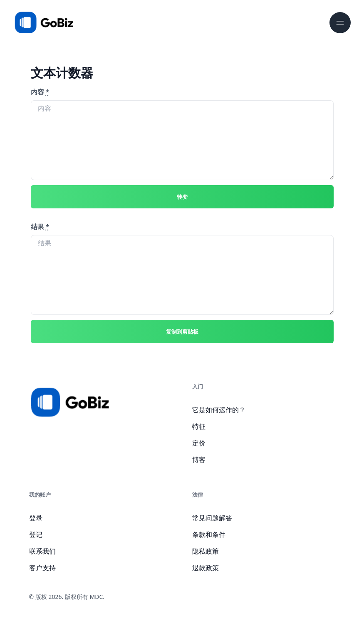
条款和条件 (209, 534)
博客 (199, 460)
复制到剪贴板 (182, 332)
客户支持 (42, 568)
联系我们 (42, 551)
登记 (36, 534)
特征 (199, 426)
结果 (40, 227)
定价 (199, 443)
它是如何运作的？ (219, 410)
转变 (182, 197)
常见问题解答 (212, 518)
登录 (36, 518)
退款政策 (206, 568)
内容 (40, 92)
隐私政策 (206, 551)
